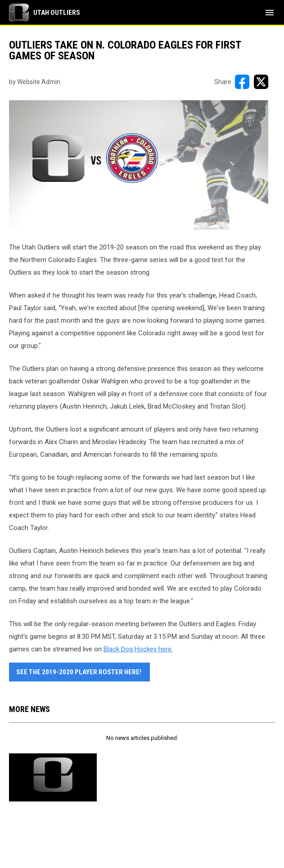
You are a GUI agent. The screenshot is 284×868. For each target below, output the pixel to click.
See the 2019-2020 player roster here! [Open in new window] (79, 672)
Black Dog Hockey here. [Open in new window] (138, 649)
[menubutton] (270, 13)
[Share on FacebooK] (242, 82)
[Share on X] (261, 82)
